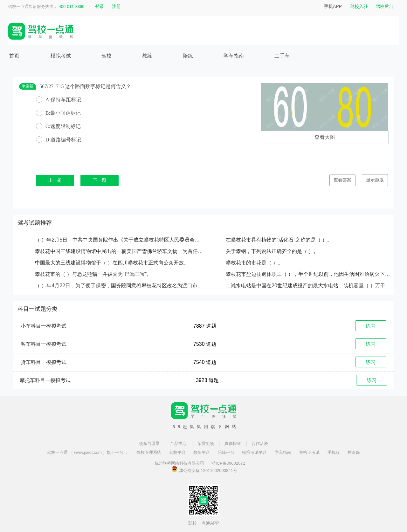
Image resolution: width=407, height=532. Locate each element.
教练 (147, 56)
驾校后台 (384, 6)
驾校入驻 (359, 6)
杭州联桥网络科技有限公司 (179, 463)
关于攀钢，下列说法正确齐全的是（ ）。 (272, 251)
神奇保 (354, 452)
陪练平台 (226, 452)
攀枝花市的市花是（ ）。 (254, 263)
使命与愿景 (149, 443)
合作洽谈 (260, 443)
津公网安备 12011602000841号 (204, 469)
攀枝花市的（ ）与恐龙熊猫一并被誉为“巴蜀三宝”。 (93, 274)
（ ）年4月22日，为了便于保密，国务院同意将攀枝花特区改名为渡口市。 (119, 286)
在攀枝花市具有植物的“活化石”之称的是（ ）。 (279, 240)
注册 (116, 6)
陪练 (188, 56)
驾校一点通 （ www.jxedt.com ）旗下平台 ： (88, 452)
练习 (371, 326)
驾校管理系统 (149, 452)
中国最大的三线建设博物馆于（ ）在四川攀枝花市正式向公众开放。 (112, 263)
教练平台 (202, 452)
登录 (100, 6)
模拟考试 (61, 56)
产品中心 (178, 443)
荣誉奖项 (206, 443)
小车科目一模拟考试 (44, 326)
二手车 (282, 56)
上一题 (55, 180)
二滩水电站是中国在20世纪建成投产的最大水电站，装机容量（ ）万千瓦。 (311, 286)
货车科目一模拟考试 (44, 362)
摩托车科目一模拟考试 (45, 380)
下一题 (100, 180)
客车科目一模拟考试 (44, 344)
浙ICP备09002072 (228, 463)
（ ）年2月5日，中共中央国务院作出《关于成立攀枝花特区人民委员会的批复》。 (128, 240)
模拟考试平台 (254, 452)
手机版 (334, 452)
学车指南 (234, 56)
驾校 (107, 56)
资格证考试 (309, 452)
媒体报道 (233, 443)
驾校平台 (177, 452)
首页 (14, 56)
